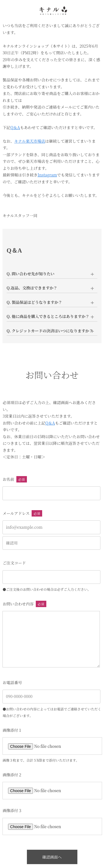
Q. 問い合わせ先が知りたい (31, 274)
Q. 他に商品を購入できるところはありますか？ (48, 316)
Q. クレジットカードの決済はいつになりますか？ (50, 331)
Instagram (47, 175)
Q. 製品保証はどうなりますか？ (35, 302)
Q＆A (15, 127)
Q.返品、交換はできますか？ (32, 288)
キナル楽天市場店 (30, 141)
